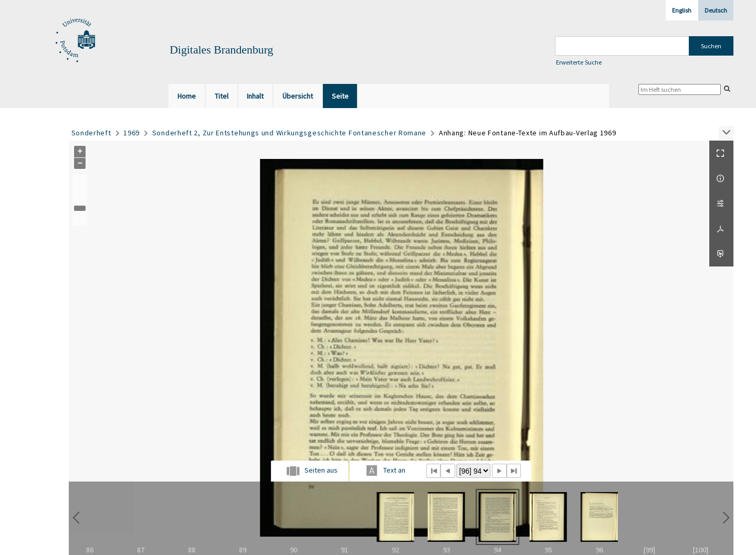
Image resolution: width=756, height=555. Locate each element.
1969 (132, 133)
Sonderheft (91, 133)
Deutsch (716, 10)
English (682, 10)
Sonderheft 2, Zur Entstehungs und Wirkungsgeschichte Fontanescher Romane (289, 133)
